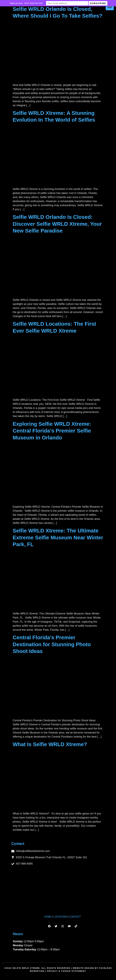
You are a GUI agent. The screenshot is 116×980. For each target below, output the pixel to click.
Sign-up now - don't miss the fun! (29, 3)
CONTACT (75, 917)
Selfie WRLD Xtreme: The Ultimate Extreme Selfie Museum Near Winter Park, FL (58, 537)
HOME (48, 917)
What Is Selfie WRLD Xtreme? (50, 744)
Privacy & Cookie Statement (67, 971)
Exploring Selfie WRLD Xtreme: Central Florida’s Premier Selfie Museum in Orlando (52, 431)
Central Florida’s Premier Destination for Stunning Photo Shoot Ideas (52, 644)
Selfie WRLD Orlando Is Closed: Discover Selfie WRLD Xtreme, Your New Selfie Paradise (57, 224)
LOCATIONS (60, 917)
